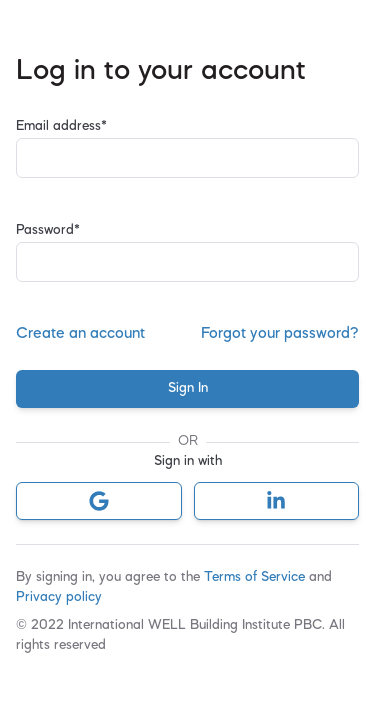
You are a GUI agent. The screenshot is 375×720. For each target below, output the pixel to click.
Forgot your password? (280, 334)
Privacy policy (59, 597)
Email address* (61, 126)
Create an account (80, 334)
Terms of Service (256, 577)
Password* (48, 230)
